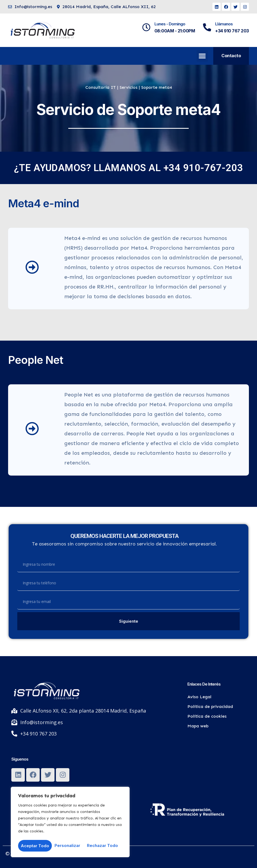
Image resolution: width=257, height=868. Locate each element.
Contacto (231, 56)
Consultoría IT (101, 87)
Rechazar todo (69, 846)
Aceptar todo (106, 846)
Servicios (128, 87)
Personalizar (33, 846)
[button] (202, 56)
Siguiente (129, 621)
